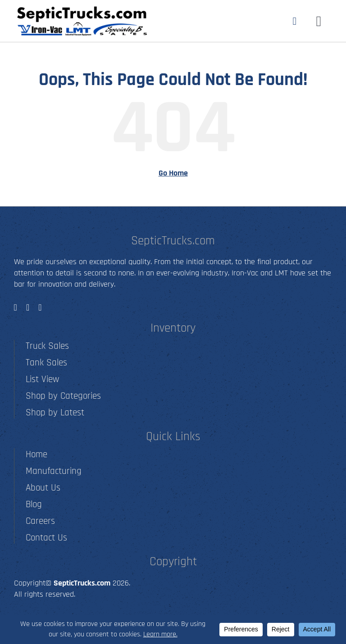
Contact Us (46, 538)
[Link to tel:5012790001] (295, 21)
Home (36, 454)
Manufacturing (54, 471)
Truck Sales (47, 346)
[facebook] (16, 307)
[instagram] (28, 307)
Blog (34, 504)
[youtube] (40, 307)
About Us (43, 488)
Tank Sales (46, 363)
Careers (40, 521)
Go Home (173, 173)
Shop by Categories (63, 396)
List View (42, 379)
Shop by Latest (55, 412)
